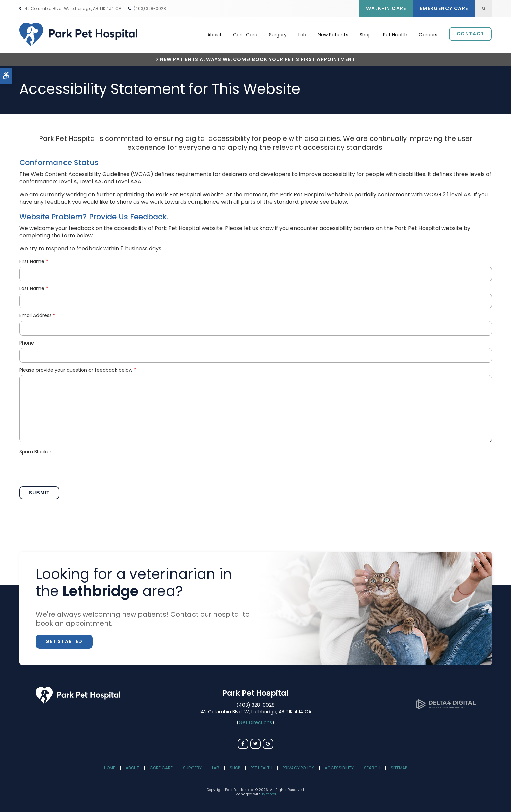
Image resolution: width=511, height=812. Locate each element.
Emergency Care (444, 8)
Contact (470, 33)
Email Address (37, 314)
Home (110, 766)
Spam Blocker (35, 450)
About (214, 34)
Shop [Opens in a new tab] (366, 34)
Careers (428, 34)
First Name (34, 260)
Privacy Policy (298, 766)
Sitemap (399, 766)
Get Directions (255, 721)
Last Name (34, 287)
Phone (27, 341)
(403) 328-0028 (150, 9)
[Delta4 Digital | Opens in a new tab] (446, 706)
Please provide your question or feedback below (78, 368)
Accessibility (339, 766)
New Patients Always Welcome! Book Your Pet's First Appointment (258, 58)
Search (372, 766)
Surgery (278, 34)
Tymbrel (269, 793)
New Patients (333, 34)
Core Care (245, 34)
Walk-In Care (386, 8)
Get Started (64, 640)
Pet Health (395, 34)
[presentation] (71, 468)
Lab (302, 34)
